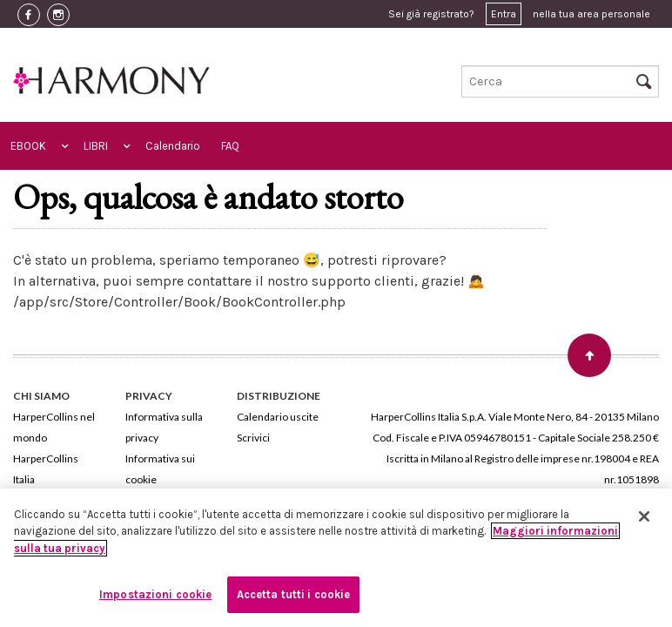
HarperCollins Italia (46, 469)
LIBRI (96, 146)
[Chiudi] (644, 516)
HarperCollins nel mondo (54, 427)
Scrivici (253, 438)
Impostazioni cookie (155, 594)
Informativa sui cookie (160, 469)
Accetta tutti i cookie (294, 594)
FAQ (230, 146)
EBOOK (28, 146)
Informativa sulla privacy (164, 427)
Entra (504, 14)
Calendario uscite (278, 417)
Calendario (173, 146)
